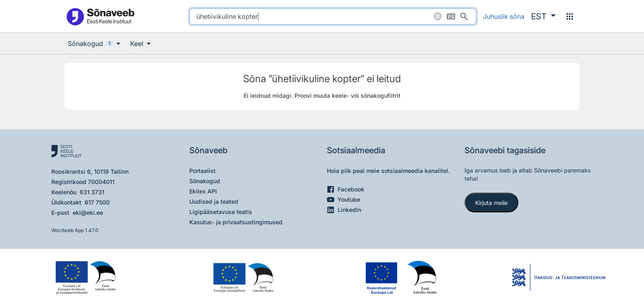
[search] (333, 16)
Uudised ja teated (214, 201)
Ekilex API (203, 191)
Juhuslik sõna (504, 16)
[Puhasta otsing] (438, 16)
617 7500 (97, 202)
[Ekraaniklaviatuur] (451, 16)
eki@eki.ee (88, 213)
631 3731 (92, 192)
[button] (543, 16)
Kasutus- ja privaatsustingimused (236, 222)
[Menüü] (570, 16)
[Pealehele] (100, 16)
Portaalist (202, 171)
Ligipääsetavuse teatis (221, 212)
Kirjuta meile (491, 203)
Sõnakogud (205, 181)
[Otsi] (464, 16)
